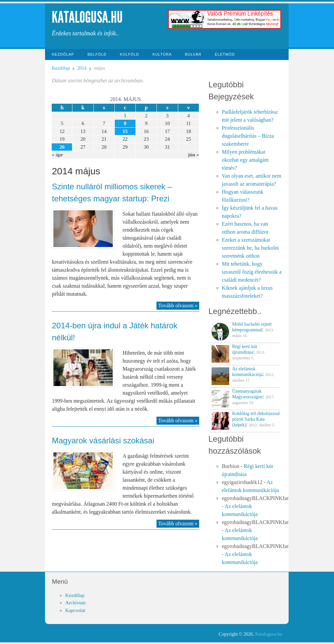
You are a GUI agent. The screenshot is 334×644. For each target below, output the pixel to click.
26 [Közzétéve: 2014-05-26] (62, 147)
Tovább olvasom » (178, 305)
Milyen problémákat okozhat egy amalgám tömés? (245, 160)
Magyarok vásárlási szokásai (103, 440)
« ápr (57, 155)
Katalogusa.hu (87, 17)
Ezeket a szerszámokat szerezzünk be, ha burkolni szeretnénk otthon (250, 248)
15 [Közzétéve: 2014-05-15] (125, 131)
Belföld (97, 54)
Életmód (225, 54)
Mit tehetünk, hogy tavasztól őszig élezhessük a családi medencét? (252, 272)
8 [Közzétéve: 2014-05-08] (125, 123)
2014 (82, 68)
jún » (193, 155)
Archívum (75, 603)
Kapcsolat (75, 610)
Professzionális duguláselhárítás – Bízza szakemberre (248, 136)
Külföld (129, 54)
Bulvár (193, 54)
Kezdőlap (63, 54)
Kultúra (162, 54)
